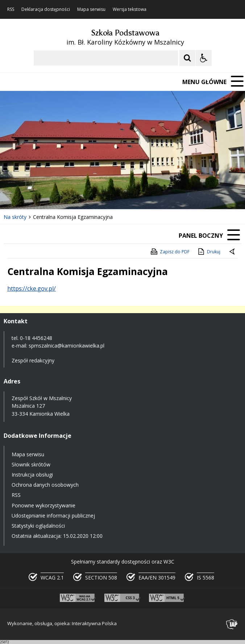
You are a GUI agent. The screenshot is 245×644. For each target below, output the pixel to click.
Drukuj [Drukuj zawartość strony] (209, 252)
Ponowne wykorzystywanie (43, 505)
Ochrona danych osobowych (45, 485)
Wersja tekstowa (130, 9)
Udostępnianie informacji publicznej (53, 516)
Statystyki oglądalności (38, 526)
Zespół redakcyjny (33, 360)
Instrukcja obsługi (32, 475)
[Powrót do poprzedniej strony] (233, 252)
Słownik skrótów (31, 464)
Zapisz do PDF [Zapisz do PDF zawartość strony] (170, 252)
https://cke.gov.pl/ (32, 288)
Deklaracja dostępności (46, 9)
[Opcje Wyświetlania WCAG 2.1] (204, 58)
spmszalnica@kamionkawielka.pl (67, 346)
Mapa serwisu (91, 9)
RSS (11, 9)
